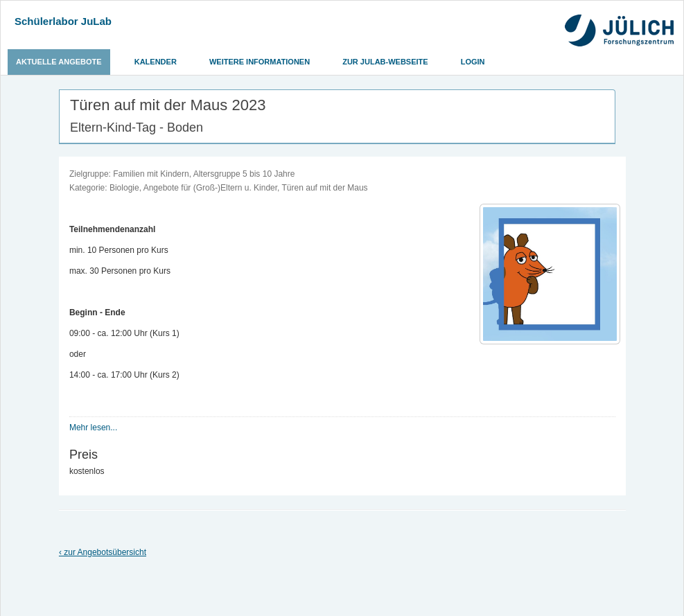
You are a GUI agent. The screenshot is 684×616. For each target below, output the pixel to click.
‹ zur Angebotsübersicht (103, 552)
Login (473, 62)
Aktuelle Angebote (59, 62)
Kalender (156, 62)
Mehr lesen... (93, 428)
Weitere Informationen (260, 62)
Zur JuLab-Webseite (385, 62)
